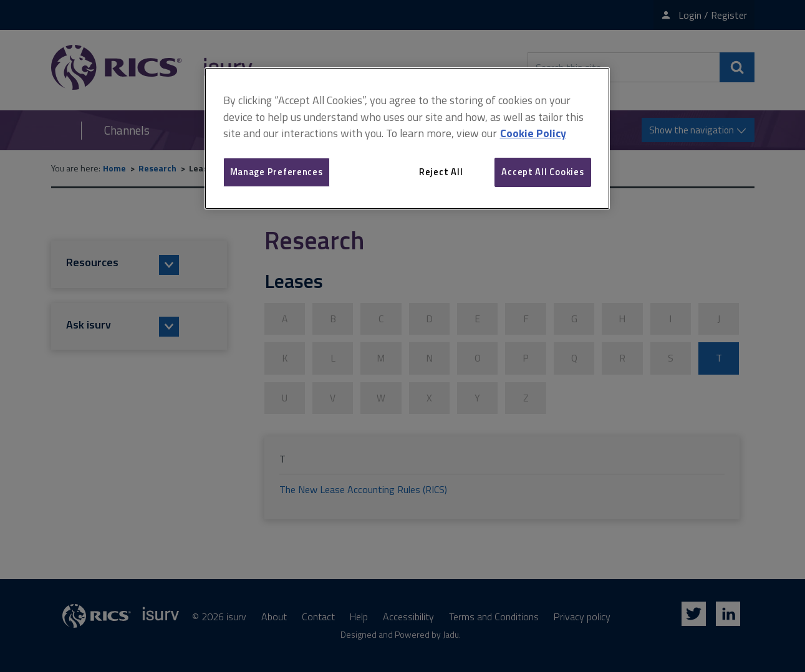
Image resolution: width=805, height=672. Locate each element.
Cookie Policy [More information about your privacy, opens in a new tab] (533, 133)
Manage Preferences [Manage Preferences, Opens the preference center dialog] (277, 172)
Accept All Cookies (542, 172)
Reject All (441, 172)
